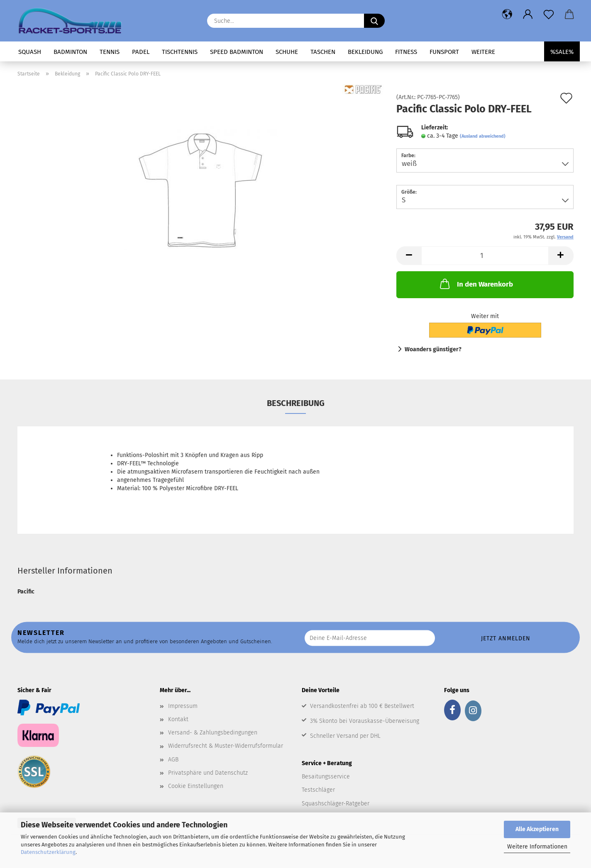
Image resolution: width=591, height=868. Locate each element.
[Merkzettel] (549, 15)
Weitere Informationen (537, 847)
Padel (141, 52)
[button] (507, 15)
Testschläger (318, 790)
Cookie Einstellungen (196, 786)
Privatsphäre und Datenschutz (208, 773)
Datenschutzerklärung (48, 852)
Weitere (483, 52)
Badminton (70, 52)
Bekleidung (365, 52)
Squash (30, 52)
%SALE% (562, 52)
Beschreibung (296, 403)
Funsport (444, 52)
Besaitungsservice (326, 777)
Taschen (323, 52)
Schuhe (287, 52)
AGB (173, 760)
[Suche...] (374, 21)
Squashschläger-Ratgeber (336, 804)
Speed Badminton (237, 52)
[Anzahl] (485, 256)
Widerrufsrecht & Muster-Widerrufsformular (226, 746)
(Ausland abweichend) (483, 136)
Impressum (183, 706)
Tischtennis (180, 52)
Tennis (110, 52)
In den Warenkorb (476, 284)
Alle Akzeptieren (537, 829)
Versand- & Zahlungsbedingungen (213, 733)
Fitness (406, 52)
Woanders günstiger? (433, 349)
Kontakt (178, 719)
